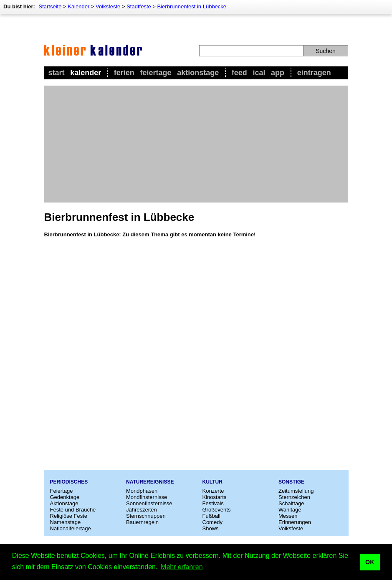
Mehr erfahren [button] (182, 567)
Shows (211, 528)
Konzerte (213, 491)
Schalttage (291, 503)
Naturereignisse (150, 482)
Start (57, 73)
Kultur (212, 482)
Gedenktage (65, 497)
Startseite (50, 6)
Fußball (211, 516)
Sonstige (291, 482)
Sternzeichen (294, 497)
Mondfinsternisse (147, 497)
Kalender (78, 6)
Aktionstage (198, 73)
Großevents (217, 510)
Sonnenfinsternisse (149, 503)
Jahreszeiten (142, 510)
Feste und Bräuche (73, 510)
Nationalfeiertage (71, 528)
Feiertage (156, 73)
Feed (239, 73)
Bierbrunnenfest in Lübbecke (192, 6)
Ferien (124, 73)
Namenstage (66, 522)
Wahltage (290, 510)
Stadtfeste (139, 6)
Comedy (212, 522)
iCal (259, 73)
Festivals (213, 503)
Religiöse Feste (69, 516)
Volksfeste (108, 6)
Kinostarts (215, 497)
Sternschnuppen (146, 516)
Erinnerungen (295, 522)
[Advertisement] (196, 144)
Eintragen (314, 73)
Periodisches (69, 482)
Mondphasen (142, 491)
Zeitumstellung (296, 491)
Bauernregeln (142, 522)
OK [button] (370, 562)
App (278, 73)
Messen (288, 516)
